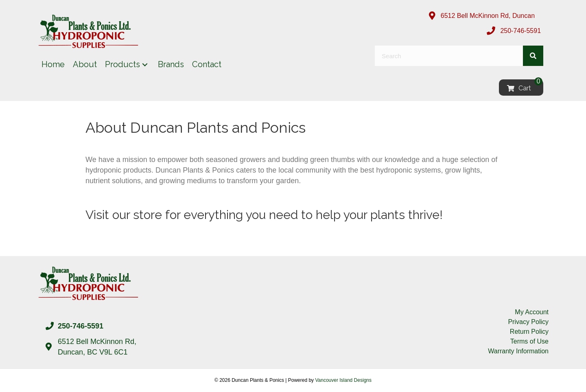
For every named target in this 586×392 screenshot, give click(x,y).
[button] (145, 65)
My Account (532, 312)
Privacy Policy (528, 322)
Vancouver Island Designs (343, 380)
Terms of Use (529, 341)
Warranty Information (518, 351)
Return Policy (529, 332)
